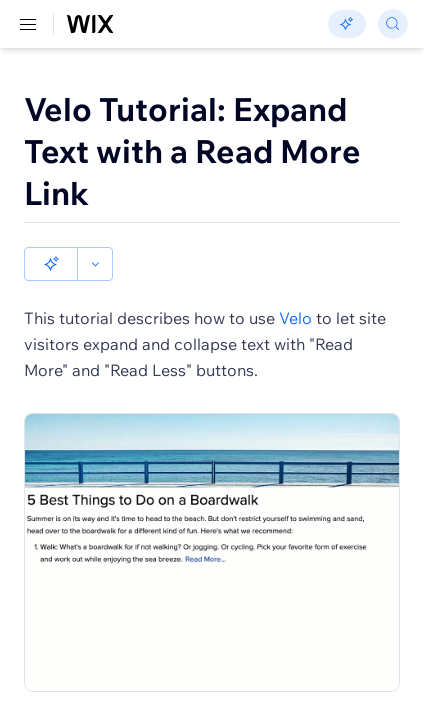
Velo (295, 318)
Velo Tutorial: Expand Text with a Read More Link (192, 151)
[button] (51, 264)
